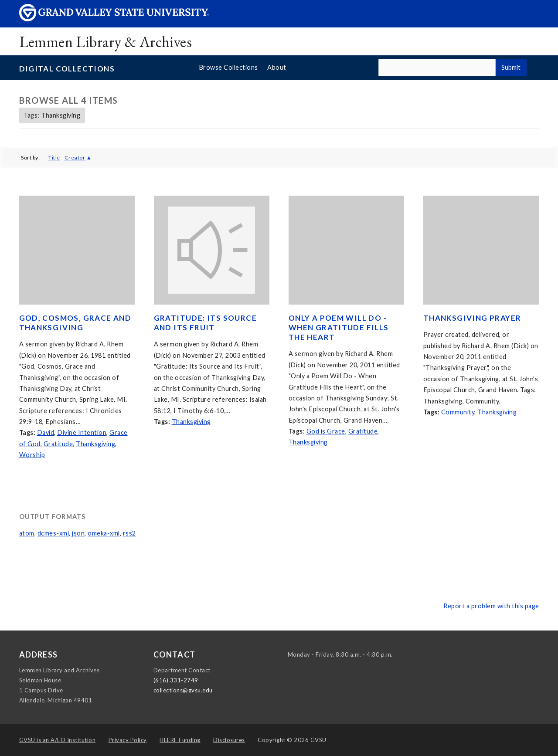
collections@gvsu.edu (183, 690)
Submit (511, 67)
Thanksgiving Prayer (472, 318)
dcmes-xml (53, 533)
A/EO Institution (58, 740)
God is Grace (326, 431)
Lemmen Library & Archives (106, 42)
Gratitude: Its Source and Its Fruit (205, 323)
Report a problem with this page (491, 606)
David (46, 432)
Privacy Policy (128, 740)
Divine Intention (82, 432)
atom (27, 533)
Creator (75, 158)
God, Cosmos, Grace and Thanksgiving (75, 323)
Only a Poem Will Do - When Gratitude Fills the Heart (339, 327)
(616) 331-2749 (176, 680)
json (78, 533)
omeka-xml (104, 533)
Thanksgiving (95, 444)
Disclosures (229, 740)
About (277, 67)
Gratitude (58, 444)
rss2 (129, 533)
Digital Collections (67, 69)
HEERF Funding (180, 740)
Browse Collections (228, 67)
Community (458, 412)
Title (54, 158)
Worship (32, 455)
